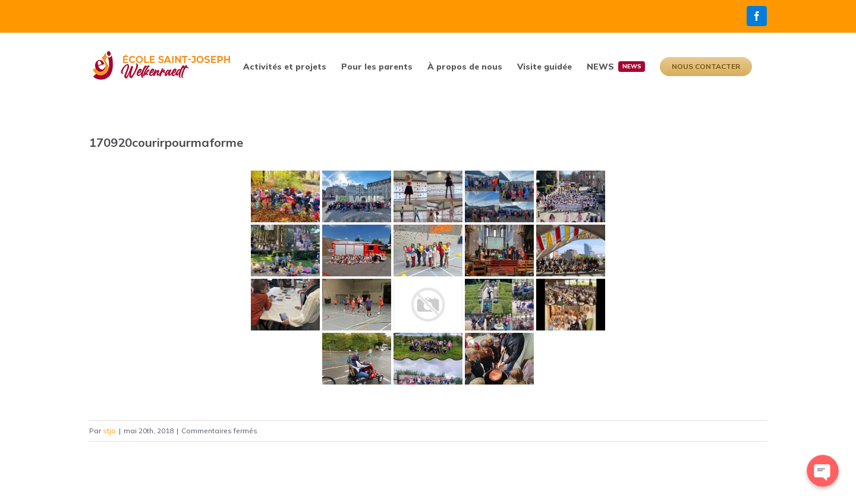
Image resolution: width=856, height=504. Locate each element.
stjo (109, 431)
